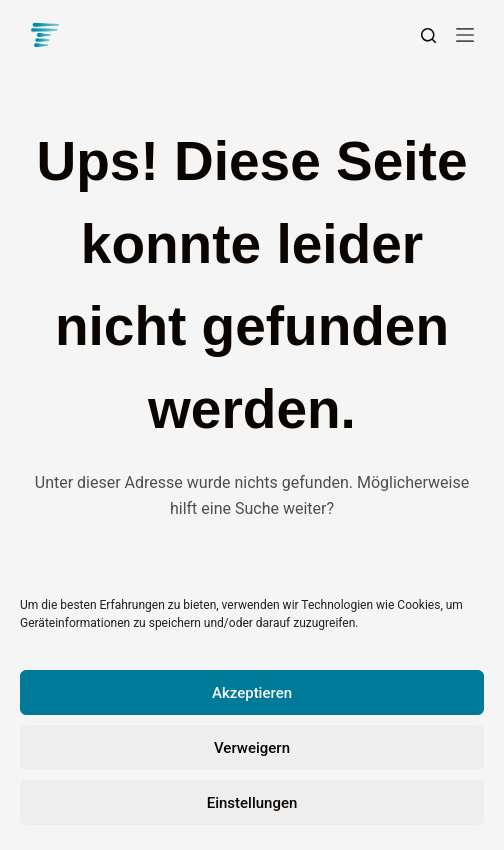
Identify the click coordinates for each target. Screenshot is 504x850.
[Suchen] (428, 35)
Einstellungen (252, 803)
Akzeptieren (252, 693)
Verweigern (252, 748)
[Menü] (465, 35)
